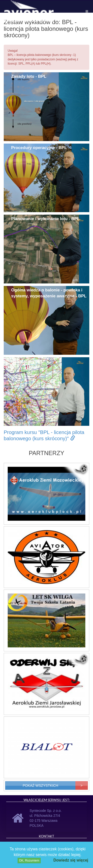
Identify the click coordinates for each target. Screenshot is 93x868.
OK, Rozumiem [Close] (29, 861)
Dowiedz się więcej (71, 860)
